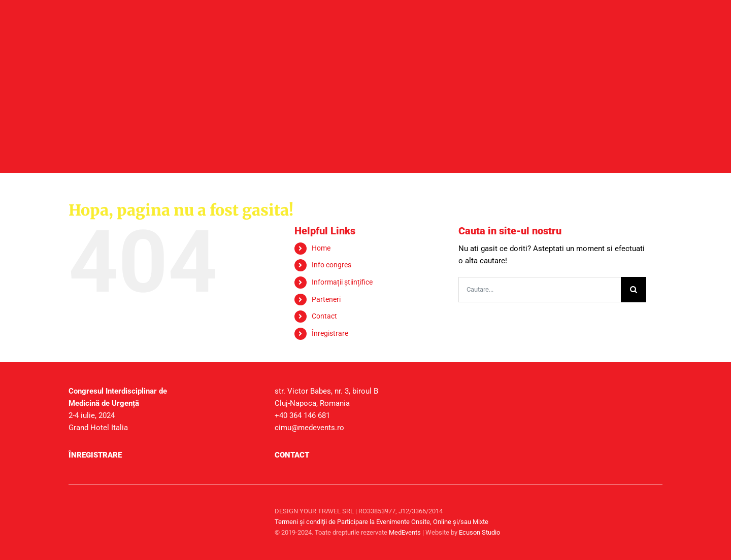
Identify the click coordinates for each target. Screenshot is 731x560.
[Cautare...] (540, 290)
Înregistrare (330, 333)
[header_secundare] (365, 62)
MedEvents (405, 532)
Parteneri (326, 299)
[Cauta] (634, 290)
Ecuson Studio (479, 532)
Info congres (331, 265)
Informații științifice (342, 282)
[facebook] (652, 511)
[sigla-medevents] (94, 503)
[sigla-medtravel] (197, 503)
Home (321, 248)
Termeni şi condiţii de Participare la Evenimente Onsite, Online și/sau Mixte (381, 522)
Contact (324, 316)
